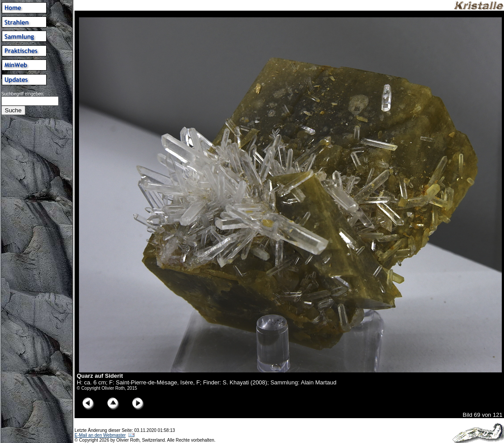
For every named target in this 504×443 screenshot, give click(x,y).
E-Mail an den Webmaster (100, 435)
